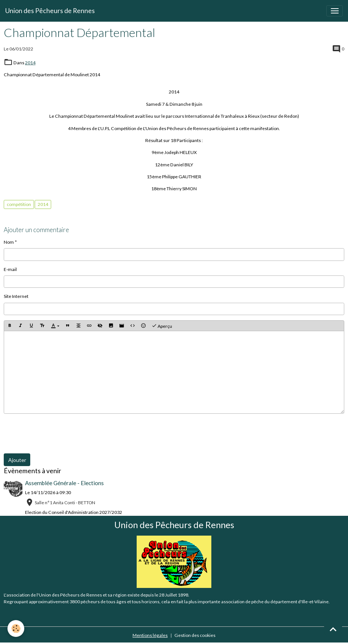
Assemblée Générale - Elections (64, 483)
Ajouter (17, 460)
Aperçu (162, 326)
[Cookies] (16, 628)
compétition (19, 204)
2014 (30, 63)
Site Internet (16, 296)
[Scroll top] (333, 629)
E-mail (10, 269)
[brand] (50, 11)
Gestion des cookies (195, 635)
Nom (9, 242)
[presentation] (60, 434)
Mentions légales (150, 635)
